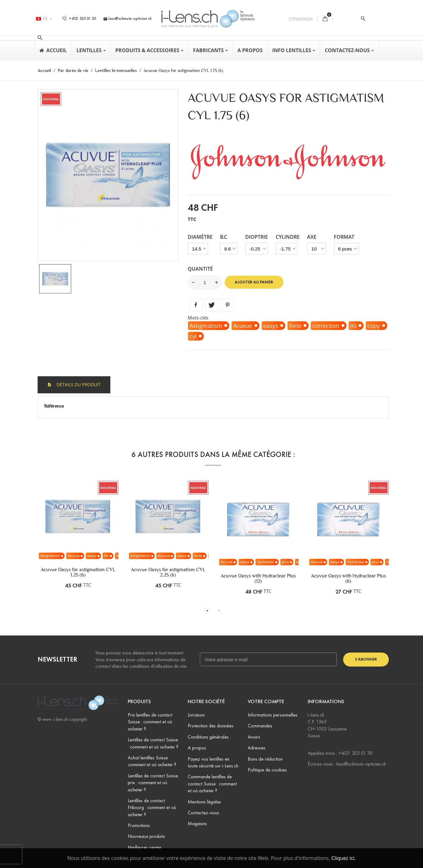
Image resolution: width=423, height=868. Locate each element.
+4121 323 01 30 (79, 18)
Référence (54, 406)
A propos (197, 748)
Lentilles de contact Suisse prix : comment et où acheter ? (153, 783)
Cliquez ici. (344, 858)
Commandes (260, 726)
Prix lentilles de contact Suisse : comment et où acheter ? (150, 722)
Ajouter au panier (254, 282)
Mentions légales (204, 802)
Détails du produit (78, 384)
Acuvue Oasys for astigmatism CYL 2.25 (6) (168, 572)
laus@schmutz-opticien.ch (127, 19)
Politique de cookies (267, 770)
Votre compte (266, 701)
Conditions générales (208, 737)
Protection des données (211, 726)
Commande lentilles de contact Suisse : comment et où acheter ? (212, 784)
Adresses (257, 748)
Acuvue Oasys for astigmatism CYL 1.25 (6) (78, 572)
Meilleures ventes (145, 847)
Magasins (197, 823)
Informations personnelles (273, 715)
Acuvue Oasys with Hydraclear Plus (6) (348, 578)
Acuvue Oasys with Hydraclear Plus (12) (258, 578)
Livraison (196, 715)
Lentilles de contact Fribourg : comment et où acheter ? (152, 807)
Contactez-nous (203, 813)
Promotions (139, 825)
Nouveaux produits (146, 836)
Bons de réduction (265, 759)
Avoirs (254, 737)
